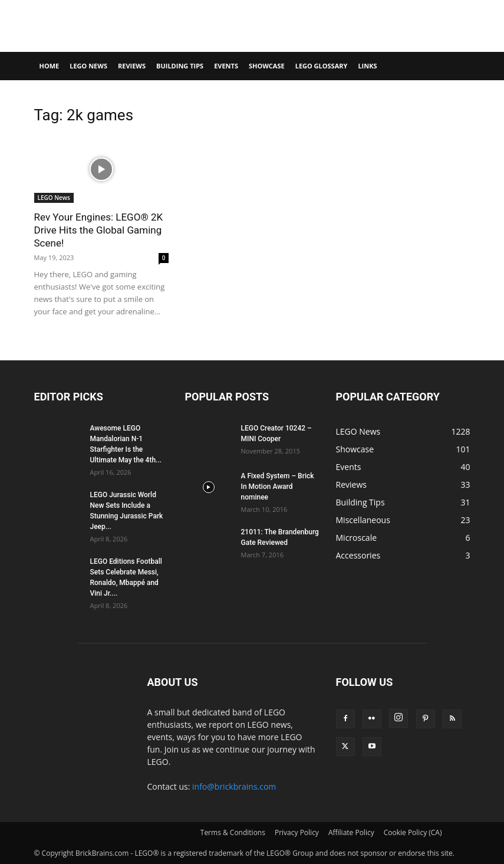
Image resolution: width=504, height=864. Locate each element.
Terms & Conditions (233, 832)
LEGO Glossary (322, 66)
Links (367, 66)
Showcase (267, 66)
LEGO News (88, 66)
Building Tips (180, 66)
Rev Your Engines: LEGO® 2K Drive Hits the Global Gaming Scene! (99, 230)
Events (226, 66)
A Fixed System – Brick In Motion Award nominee (278, 487)
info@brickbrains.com (234, 786)
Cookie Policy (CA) (413, 832)
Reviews (132, 66)
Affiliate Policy (351, 832)
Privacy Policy (297, 832)
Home (50, 66)
